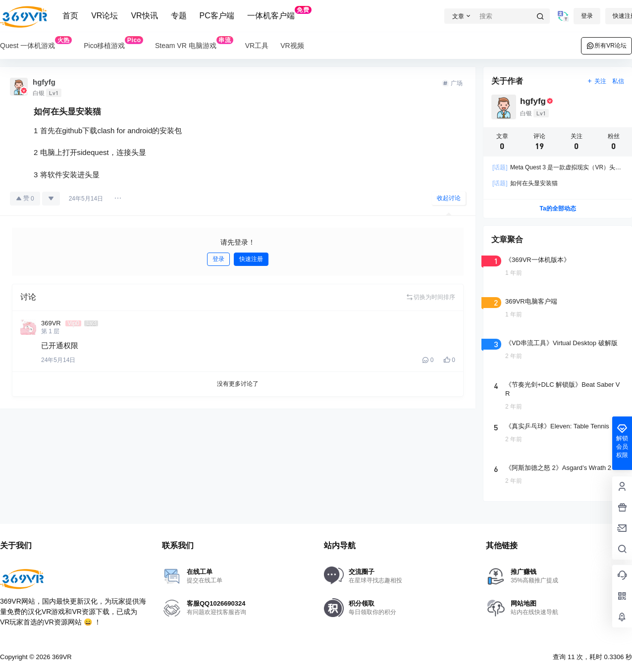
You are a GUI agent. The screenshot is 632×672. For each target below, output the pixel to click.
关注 (597, 81)
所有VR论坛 (606, 46)
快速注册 (251, 259)
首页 (70, 16)
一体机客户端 (279, 13)
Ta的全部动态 (557, 208)
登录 (587, 16)
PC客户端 (217, 16)
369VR (61, 657)
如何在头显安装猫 (525, 183)
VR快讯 (144, 16)
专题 (179, 16)
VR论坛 (105, 16)
